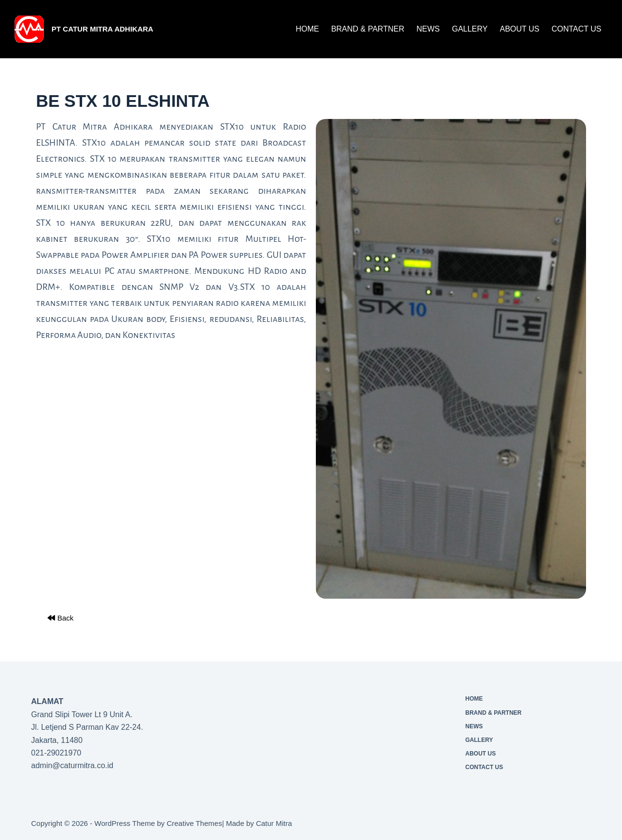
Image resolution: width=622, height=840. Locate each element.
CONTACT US (577, 29)
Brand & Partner (368, 29)
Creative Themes (194, 823)
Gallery (470, 29)
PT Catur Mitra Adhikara (102, 29)
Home (307, 29)
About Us (519, 29)
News (428, 29)
